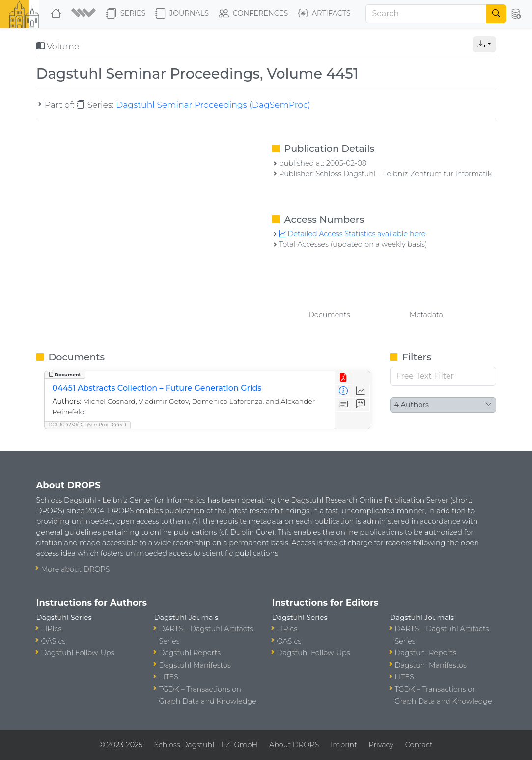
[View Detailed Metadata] (344, 391)
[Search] (426, 14)
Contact (419, 745)
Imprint (344, 745)
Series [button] (126, 14)
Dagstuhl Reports (190, 653)
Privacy (381, 745)
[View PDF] (344, 378)
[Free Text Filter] (443, 376)
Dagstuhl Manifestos (195, 665)
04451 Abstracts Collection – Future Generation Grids (157, 388)
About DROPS (294, 745)
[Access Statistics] (361, 391)
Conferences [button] (253, 14)
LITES (169, 677)
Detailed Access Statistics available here (352, 234)
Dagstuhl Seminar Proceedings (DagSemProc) (213, 104)
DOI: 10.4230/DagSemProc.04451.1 (88, 425)
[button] (85, 14)
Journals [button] (182, 14)
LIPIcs (52, 629)
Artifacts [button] (324, 14)
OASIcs (54, 641)
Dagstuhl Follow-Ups (78, 653)
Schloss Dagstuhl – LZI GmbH (206, 745)
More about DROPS (76, 569)
